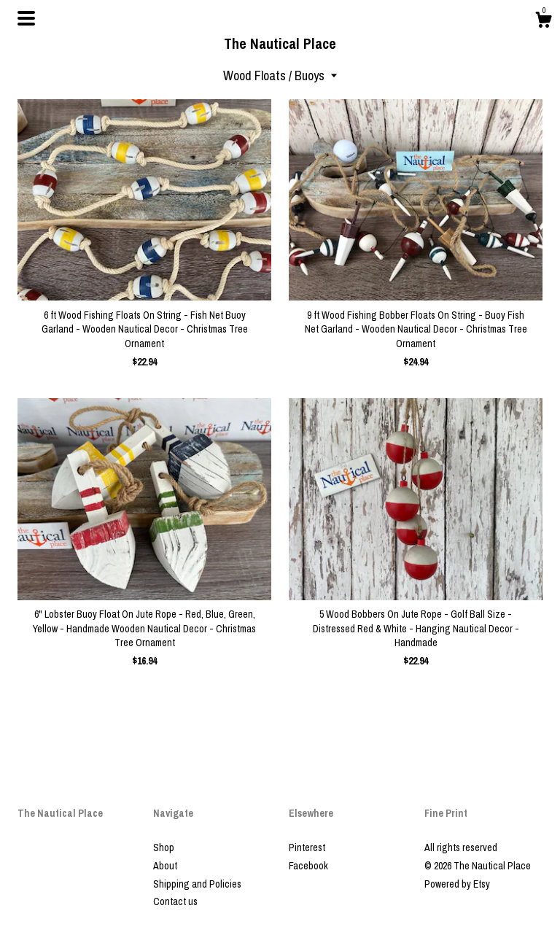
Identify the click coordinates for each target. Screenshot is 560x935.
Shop (164, 847)
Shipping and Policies (197, 884)
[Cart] (543, 22)
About (165, 866)
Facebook (308, 866)
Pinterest (307, 847)
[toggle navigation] (26, 18)
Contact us (175, 901)
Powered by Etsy (457, 884)
